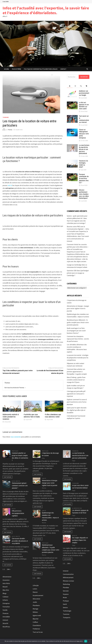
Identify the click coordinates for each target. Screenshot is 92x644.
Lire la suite (68, 479)
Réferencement (68, 578)
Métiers (35, 612)
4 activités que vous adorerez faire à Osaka (32, 416)
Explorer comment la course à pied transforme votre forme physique (77, 402)
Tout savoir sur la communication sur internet (84, 119)
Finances (6, 613)
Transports (67, 617)
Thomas (10, 130)
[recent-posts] (75, 86)
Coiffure (35, 622)
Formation (6, 607)
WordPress (6, 627)
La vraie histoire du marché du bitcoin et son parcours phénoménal (84, 149)
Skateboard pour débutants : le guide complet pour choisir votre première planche (78, 322)
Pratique (15, 451)
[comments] (81, 86)
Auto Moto (16, 481)
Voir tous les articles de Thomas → (15, 388)
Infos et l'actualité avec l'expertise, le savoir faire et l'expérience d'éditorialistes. (46, 10)
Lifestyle (36, 585)
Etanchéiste (37, 625)
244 (8, 569)
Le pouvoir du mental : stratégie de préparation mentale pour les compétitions (78, 358)
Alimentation (7, 577)
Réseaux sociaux (68, 581)
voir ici (10, 185)
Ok (86, 641)
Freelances (36, 629)
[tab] (70, 86)
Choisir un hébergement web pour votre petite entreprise (84, 134)
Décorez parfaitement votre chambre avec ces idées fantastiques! (84, 194)
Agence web (37, 615)
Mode (14, 509)
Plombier (66, 587)
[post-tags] (87, 86)
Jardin (35, 602)
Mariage (35, 609)
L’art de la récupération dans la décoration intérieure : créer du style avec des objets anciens (77, 259)
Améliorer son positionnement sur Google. (84, 93)
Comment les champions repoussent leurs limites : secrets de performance (78, 339)
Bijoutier (36, 619)
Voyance (66, 594)
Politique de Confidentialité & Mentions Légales (41, 69)
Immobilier (6, 617)
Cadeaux (5, 597)
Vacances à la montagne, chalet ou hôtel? (83, 164)
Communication (68, 574)
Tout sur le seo (38, 632)
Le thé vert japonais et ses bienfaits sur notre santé (84, 106)
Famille (5, 610)
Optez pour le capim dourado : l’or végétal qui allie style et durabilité (77, 410)
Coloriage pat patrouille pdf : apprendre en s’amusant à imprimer (76, 394)
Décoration (36, 599)
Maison (35, 592)
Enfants (5, 600)
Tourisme (6, 117)
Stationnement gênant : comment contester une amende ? (20, 486)
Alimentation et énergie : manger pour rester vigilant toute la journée (78, 308)
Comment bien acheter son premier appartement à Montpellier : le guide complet (77, 372)
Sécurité (5, 623)
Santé (44, 478)
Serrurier (66, 591)
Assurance (6, 580)
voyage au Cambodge (74, 265)
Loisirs (35, 589)
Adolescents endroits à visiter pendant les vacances (11, 417)
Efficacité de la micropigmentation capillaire (18, 513)
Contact (63, 69)
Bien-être (6, 590)
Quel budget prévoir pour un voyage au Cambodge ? (78, 273)
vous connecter (16, 437)
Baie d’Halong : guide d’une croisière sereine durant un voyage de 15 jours (76, 380)
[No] (90, 641)
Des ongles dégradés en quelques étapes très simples (80, 540)
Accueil (7, 69)
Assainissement (38, 595)
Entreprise (6, 603)
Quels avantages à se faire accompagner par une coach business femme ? (76, 331)
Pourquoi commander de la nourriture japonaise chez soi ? (84, 178)
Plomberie (36, 605)
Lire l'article (8, 477)
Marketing (66, 584)
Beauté (5, 587)
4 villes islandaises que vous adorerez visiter (53, 416)
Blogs (5, 593)
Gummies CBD (72, 271)
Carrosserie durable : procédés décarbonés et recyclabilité (20, 541)
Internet (5, 620)
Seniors (65, 607)
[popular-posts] (70, 86)
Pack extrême (16, 69)
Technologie (67, 611)
